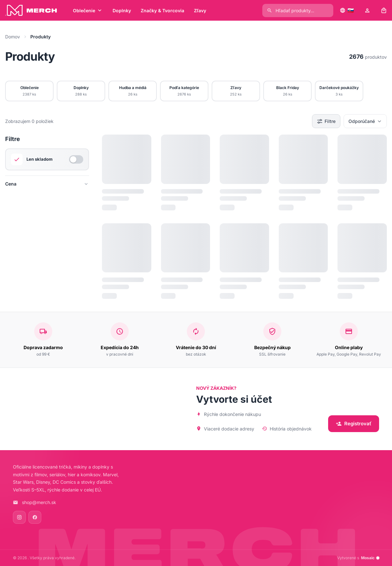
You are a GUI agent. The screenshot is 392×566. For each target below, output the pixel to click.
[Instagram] (19, 517)
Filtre (326, 121)
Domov (13, 37)
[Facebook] (35, 517)
